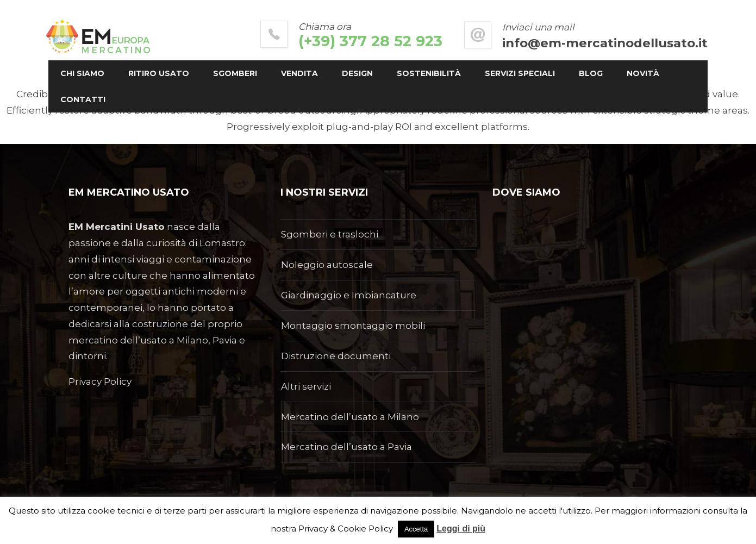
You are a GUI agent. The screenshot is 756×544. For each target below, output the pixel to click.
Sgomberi (255, 73)
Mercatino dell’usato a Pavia (346, 447)
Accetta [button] (416, 529)
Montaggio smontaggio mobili (353, 326)
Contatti (160, 99)
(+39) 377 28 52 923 (351, 41)
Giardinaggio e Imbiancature (349, 295)
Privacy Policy (100, 382)
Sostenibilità (449, 73)
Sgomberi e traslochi (330, 234)
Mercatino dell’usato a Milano (350, 417)
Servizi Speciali (540, 73)
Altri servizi (306, 386)
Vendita (320, 73)
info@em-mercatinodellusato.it (585, 43)
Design (377, 73)
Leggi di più (461, 529)
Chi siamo (102, 73)
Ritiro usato (179, 73)
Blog (611, 73)
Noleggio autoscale (327, 265)
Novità (97, 99)
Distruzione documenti (336, 356)
